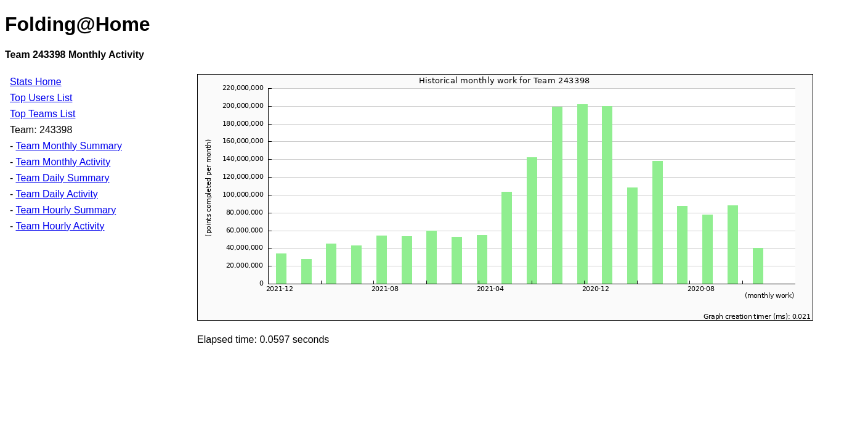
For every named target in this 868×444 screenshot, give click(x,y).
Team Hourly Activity (60, 226)
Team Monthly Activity (63, 162)
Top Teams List (43, 114)
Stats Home (36, 82)
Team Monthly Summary (69, 146)
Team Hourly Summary (66, 210)
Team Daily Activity (56, 194)
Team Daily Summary (62, 178)
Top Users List (41, 98)
